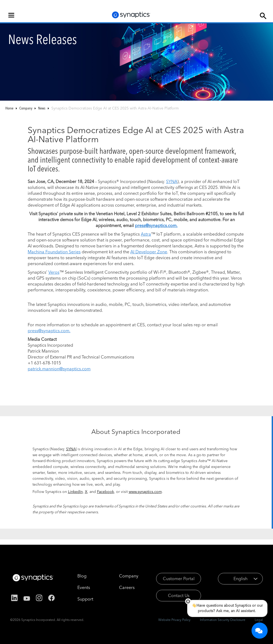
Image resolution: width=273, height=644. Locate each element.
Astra (146, 234)
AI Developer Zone (149, 252)
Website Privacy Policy (174, 620)
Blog (82, 576)
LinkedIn (75, 492)
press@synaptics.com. (49, 331)
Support (85, 599)
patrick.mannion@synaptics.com (59, 369)
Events (84, 587)
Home (9, 108)
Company (26, 108)
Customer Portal (179, 579)
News (42, 108)
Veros (54, 272)
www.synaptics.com (145, 492)
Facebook (105, 492)
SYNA (172, 181)
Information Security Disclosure (223, 620)
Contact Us (179, 595)
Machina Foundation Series (54, 252)
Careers (127, 587)
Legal (259, 620)
